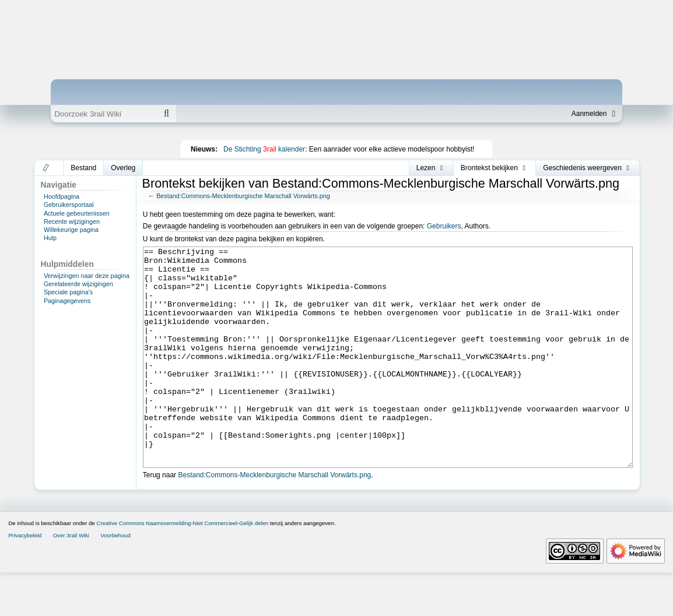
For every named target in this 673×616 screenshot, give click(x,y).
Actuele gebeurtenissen (77, 213)
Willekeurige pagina (71, 230)
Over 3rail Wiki (71, 579)
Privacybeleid (25, 579)
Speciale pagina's (68, 292)
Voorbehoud (115, 579)
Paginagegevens (67, 301)
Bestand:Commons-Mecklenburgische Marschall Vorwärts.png (243, 196)
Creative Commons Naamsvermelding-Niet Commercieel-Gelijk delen (182, 567)
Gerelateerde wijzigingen (78, 284)
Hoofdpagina (62, 196)
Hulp (50, 238)
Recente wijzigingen (72, 221)
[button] (46, 168)
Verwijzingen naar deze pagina (87, 276)
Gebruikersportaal (69, 205)
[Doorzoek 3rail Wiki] (104, 114)
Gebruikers (444, 226)
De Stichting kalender (264, 149)
